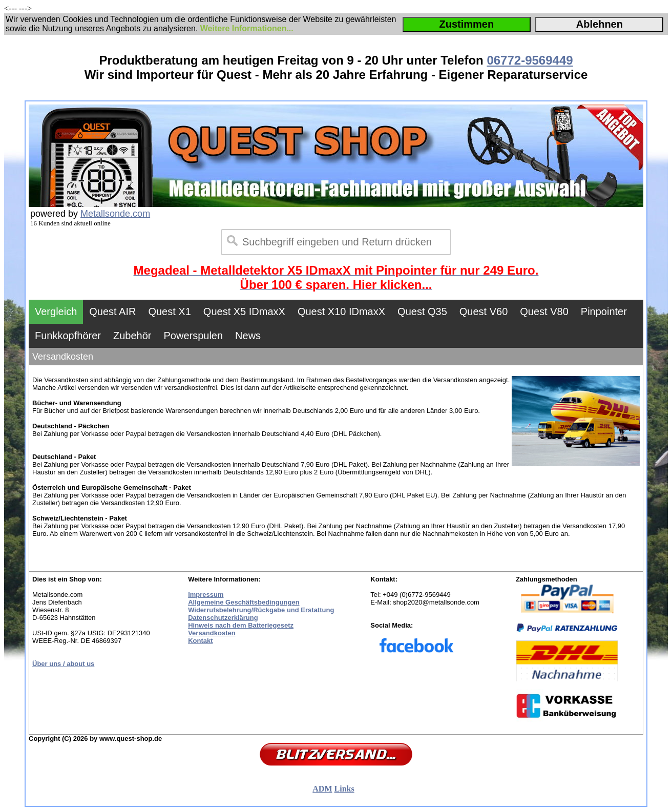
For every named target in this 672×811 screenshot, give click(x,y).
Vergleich (56, 311)
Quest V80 (544, 311)
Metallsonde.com (115, 214)
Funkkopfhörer (68, 336)
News (248, 336)
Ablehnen (600, 24)
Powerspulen (193, 336)
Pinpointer (604, 311)
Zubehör (132, 336)
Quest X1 (169, 311)
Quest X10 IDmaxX (341, 311)
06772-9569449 (530, 60)
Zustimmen (466, 24)
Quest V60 (484, 311)
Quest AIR (112, 311)
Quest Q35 (422, 311)
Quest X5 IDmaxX (244, 311)
